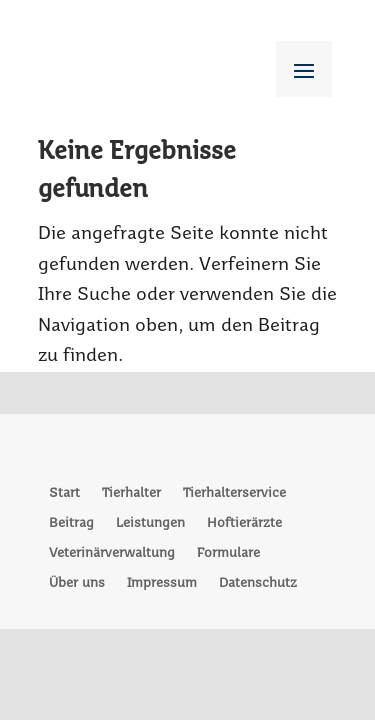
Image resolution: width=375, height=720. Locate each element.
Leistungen (150, 523)
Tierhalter (131, 493)
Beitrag (71, 523)
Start (64, 493)
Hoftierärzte (244, 523)
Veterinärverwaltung (112, 553)
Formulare (228, 553)
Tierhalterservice (234, 493)
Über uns (77, 583)
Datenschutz (258, 583)
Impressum (162, 583)
